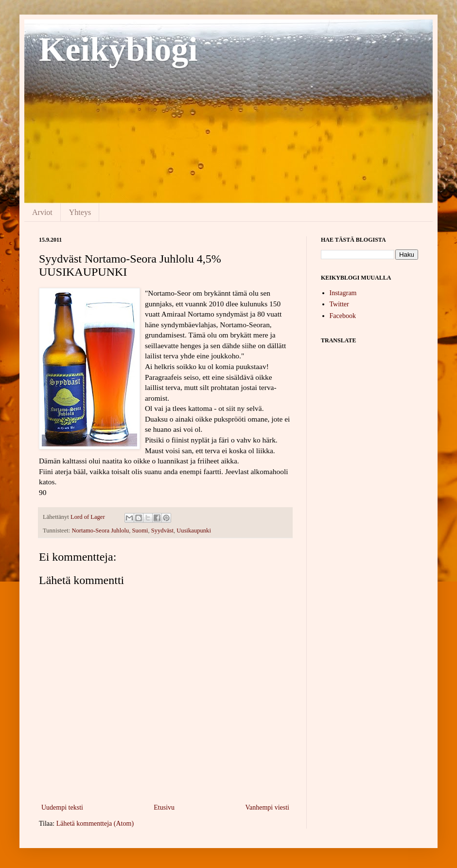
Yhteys (80, 212)
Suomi (140, 531)
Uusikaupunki (194, 531)
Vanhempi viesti (267, 807)
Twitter (339, 304)
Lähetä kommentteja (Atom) (95, 824)
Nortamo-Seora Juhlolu (100, 531)
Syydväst (162, 531)
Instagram (343, 293)
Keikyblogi (118, 49)
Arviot (42, 212)
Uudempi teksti (62, 807)
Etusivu (164, 807)
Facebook (343, 316)
